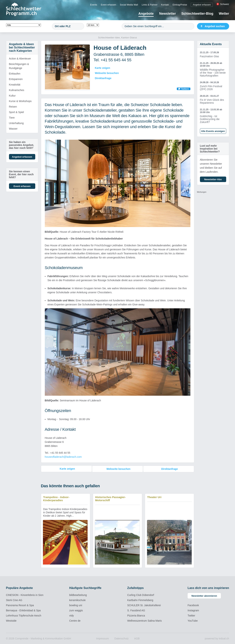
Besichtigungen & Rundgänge (19, 66)
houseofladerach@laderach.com (63, 457)
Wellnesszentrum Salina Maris (144, 621)
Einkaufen (15, 74)
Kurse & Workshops (20, 101)
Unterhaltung (16, 123)
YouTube (193, 621)
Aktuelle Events (211, 44)
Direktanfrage (103, 78)
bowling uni (76, 605)
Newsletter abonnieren (204, 596)
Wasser (13, 129)
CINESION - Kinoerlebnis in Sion (25, 595)
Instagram (193, 610)
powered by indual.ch (217, 638)
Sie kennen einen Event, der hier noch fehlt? (21, 174)
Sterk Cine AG (14, 600)
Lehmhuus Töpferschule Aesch (24, 615)
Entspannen (16, 79)
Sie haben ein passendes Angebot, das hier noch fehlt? (21, 145)
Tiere (12, 118)
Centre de (75, 621)
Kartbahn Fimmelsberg (140, 600)
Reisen (13, 107)
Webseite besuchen (107, 73)
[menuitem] (94, 5)
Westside (11, 621)
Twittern (185, 89)
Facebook (193, 605)
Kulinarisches (17, 90)
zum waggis (76, 610)
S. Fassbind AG (136, 610)
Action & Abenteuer (20, 59)
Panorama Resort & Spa (20, 605)
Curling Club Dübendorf (141, 595)
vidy (72, 615)
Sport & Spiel (17, 112)
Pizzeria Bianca (136, 615)
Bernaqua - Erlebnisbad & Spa (23, 610)
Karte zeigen (103, 68)
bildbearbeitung (78, 595)
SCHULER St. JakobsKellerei (144, 605)
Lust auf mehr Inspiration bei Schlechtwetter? (210, 149)
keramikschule (77, 600)
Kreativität (15, 85)
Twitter (191, 615)
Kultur (12, 96)
